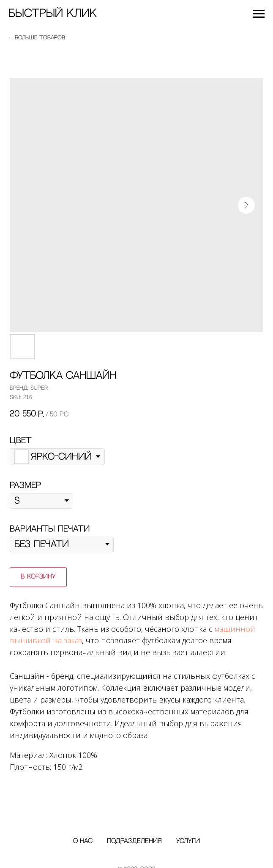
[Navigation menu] (259, 14)
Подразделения (134, 841)
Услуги (188, 841)
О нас (83, 841)
